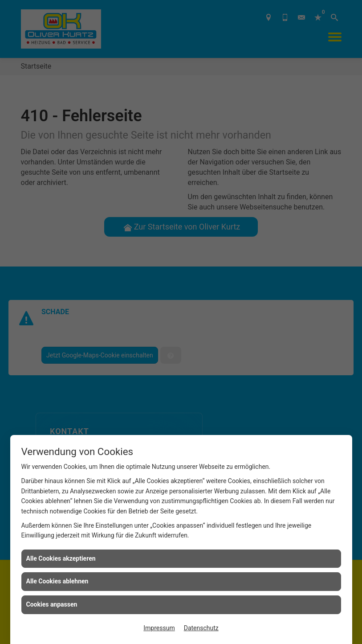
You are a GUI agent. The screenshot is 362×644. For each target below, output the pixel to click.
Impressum (159, 628)
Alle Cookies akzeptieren (61, 558)
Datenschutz (201, 628)
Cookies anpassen (52, 604)
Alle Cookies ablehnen (57, 581)
